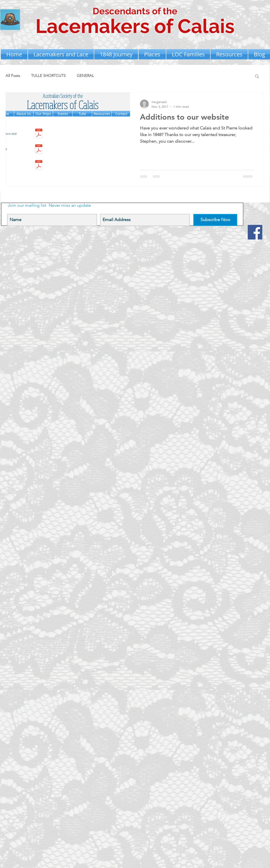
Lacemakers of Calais (135, 26)
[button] (61, 54)
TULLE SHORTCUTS (48, 76)
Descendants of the (135, 11)
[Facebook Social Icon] (255, 232)
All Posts (13, 76)
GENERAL (85, 76)
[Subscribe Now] (215, 220)
